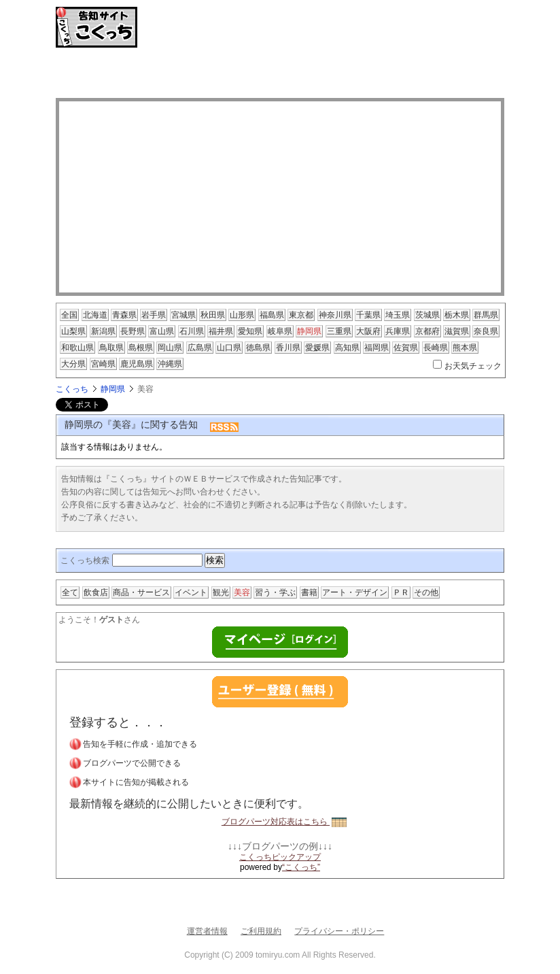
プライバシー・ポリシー (339, 931)
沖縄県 (170, 364)
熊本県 (465, 348)
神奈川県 (335, 315)
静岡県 (309, 331)
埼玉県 (398, 315)
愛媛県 (317, 348)
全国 (69, 315)
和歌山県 (77, 348)
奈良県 (486, 331)
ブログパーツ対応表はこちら (284, 822)
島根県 (141, 348)
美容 (242, 592)
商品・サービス (141, 592)
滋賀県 (457, 331)
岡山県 (170, 348)
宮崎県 (103, 364)
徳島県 (258, 348)
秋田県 (213, 315)
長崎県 (436, 348)
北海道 (95, 315)
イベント (191, 592)
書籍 (309, 592)
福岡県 (377, 348)
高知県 (347, 348)
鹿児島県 (137, 364)
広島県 (200, 348)
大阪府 (368, 331)
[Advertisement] (280, 75)
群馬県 (486, 315)
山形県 (242, 315)
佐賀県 (406, 348)
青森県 (124, 315)
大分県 (73, 364)
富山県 (162, 331)
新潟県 (103, 331)
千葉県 (368, 315)
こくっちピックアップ (280, 857)
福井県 (221, 331)
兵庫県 (398, 331)
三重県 (339, 331)
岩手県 (154, 315)
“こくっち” (301, 867)
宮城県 (183, 315)
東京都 (301, 315)
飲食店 (96, 592)
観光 (221, 592)
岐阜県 (280, 331)
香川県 (288, 348)
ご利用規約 (261, 931)
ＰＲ (401, 592)
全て (70, 592)
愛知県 (250, 331)
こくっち (72, 389)
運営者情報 (207, 931)
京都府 (427, 331)
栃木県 (457, 315)
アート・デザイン (355, 592)
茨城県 (427, 315)
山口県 (229, 348)
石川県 (192, 331)
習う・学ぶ (275, 592)
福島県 (272, 315)
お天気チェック (473, 366)
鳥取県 (111, 348)
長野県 (133, 331)
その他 (426, 592)
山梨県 (73, 331)
